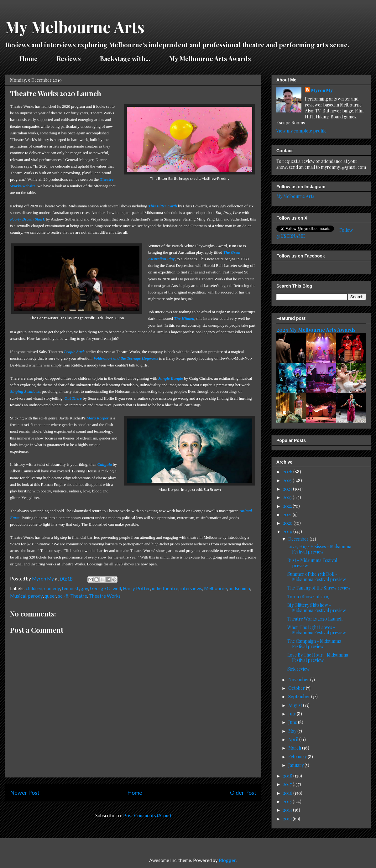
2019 (288, 531)
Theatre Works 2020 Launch (315, 619)
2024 (288, 489)
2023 (288, 497)
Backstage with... (125, 58)
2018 (288, 776)
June (293, 722)
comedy (52, 588)
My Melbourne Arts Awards (210, 58)
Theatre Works (105, 596)
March (295, 748)
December (299, 539)
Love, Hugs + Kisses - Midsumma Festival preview (319, 549)
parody (35, 596)
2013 (288, 819)
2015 (288, 801)
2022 (288, 506)
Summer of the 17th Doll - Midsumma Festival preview (317, 577)
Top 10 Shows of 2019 (308, 597)
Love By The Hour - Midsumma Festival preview (318, 657)
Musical (18, 596)
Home (29, 58)
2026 (288, 472)
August (296, 705)
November (299, 680)
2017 (288, 784)
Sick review (298, 669)
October (297, 688)
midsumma (239, 588)
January (296, 765)
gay (84, 588)
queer (50, 596)
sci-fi (63, 596)
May (293, 731)
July (292, 714)
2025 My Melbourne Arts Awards (316, 330)
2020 (288, 523)
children (34, 588)
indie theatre (165, 588)
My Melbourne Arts (75, 27)
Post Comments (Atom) (147, 815)
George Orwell (105, 588)
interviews (191, 588)
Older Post (243, 793)
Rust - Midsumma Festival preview (312, 563)
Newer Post (25, 793)
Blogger (227, 860)
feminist (70, 588)
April (294, 739)
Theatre (79, 596)
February (298, 757)
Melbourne (215, 588)
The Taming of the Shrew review (319, 588)
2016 (288, 793)
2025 (288, 480)
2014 (288, 810)
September (300, 696)
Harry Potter (136, 588)
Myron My (322, 90)
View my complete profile (301, 131)
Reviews (69, 58)
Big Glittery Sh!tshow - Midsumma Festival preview (317, 608)
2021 (288, 515)
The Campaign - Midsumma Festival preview (314, 644)
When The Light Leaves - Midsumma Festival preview (317, 630)
